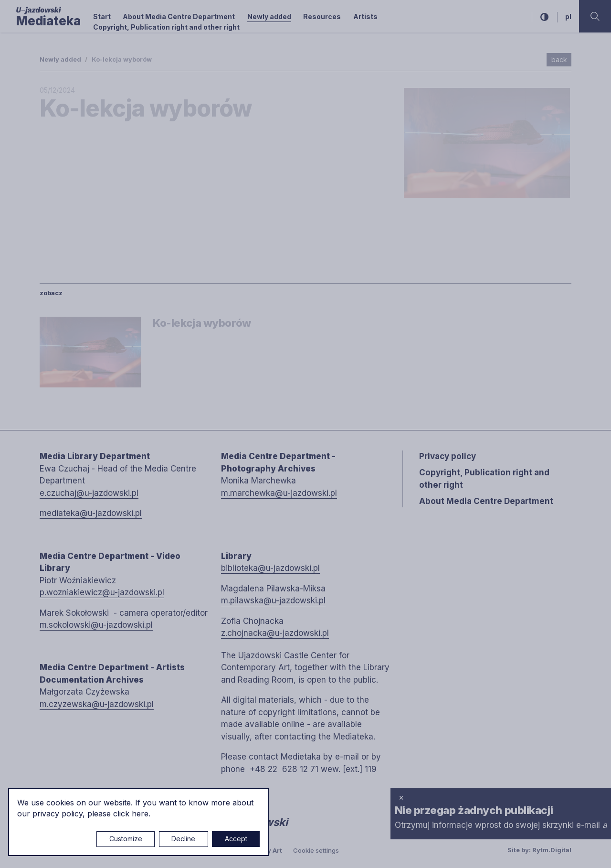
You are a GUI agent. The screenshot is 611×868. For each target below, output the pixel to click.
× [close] (401, 797)
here (140, 814)
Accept (236, 839)
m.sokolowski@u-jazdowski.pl (96, 625)
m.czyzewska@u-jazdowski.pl (97, 704)
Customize (126, 839)
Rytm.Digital (552, 850)
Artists (365, 16)
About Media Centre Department (179, 16)
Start (102, 16)
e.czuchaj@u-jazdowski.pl (89, 493)
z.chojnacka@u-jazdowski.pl (275, 633)
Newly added (269, 16)
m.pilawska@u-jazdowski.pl (273, 600)
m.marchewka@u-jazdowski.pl (279, 493)
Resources (322, 16)
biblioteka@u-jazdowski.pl (270, 568)
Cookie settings (316, 850)
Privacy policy (448, 456)
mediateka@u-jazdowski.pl (91, 513)
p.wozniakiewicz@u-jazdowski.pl (102, 592)
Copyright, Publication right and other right (166, 27)
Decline (183, 839)
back (559, 59)
